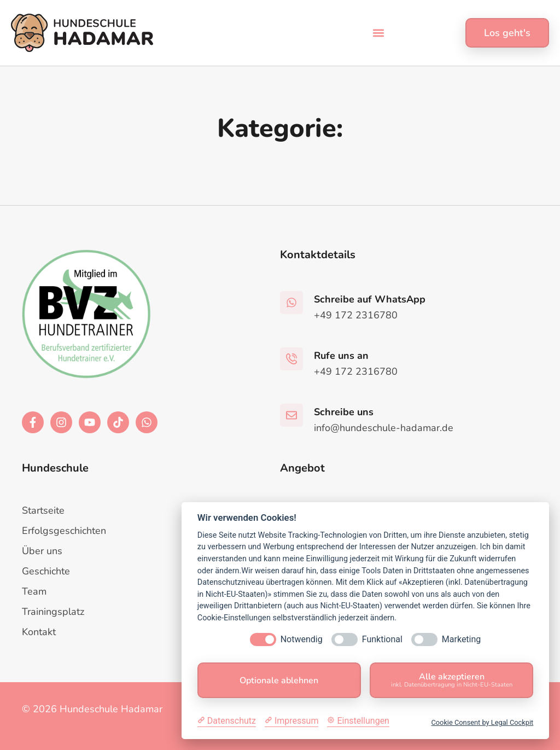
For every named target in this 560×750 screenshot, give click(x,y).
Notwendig (302, 639)
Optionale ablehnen (279, 681)
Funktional (382, 639)
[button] (379, 33)
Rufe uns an (341, 356)
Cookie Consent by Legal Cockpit (482, 722)
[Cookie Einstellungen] (358, 721)
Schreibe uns (344, 412)
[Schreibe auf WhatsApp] (291, 303)
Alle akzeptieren (451, 680)
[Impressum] (291, 721)
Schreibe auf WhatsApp (370, 299)
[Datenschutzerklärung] (227, 721)
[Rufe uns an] (291, 359)
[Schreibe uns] (291, 415)
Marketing (461, 639)
